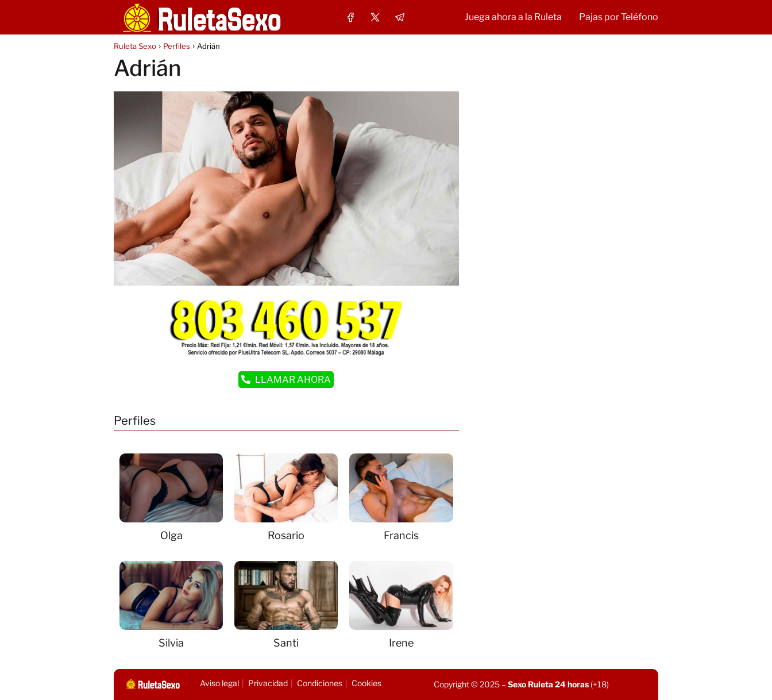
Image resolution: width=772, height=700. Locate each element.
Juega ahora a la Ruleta (513, 17)
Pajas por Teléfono (619, 17)
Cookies (366, 683)
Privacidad (268, 683)
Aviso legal (219, 683)
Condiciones (320, 683)
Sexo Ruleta (530, 684)
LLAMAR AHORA (286, 380)
